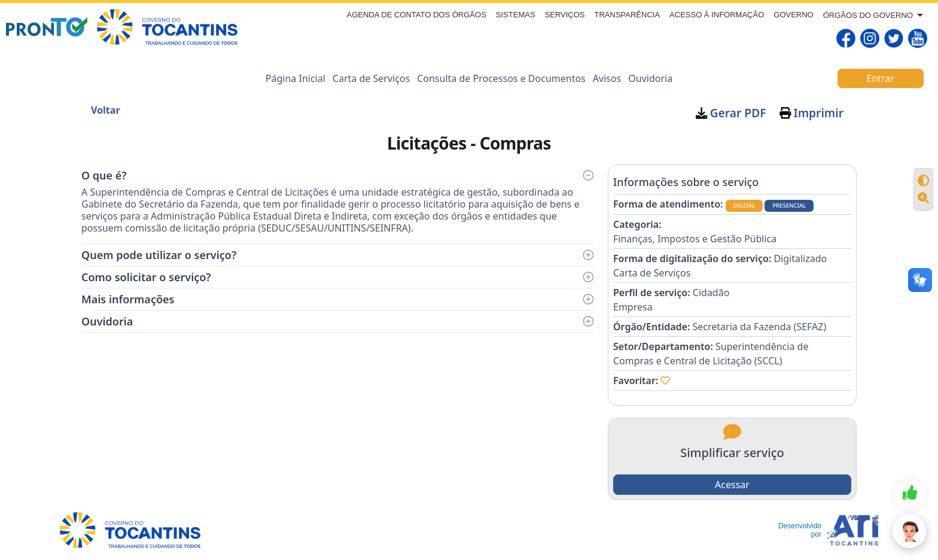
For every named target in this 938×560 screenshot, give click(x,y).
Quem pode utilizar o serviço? (337, 255)
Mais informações (337, 299)
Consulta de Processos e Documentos (501, 78)
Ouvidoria (650, 78)
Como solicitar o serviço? (337, 277)
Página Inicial (296, 78)
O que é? (337, 175)
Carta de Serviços (371, 78)
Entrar (881, 78)
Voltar (106, 110)
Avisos (607, 78)
